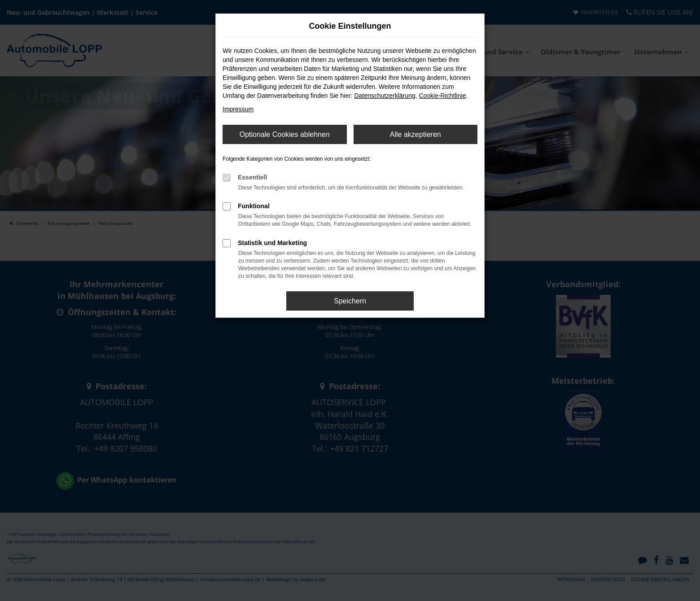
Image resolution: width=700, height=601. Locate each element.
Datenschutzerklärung (385, 96)
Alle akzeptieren (416, 134)
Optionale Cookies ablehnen (285, 134)
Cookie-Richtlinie (442, 96)
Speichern (350, 301)
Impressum (238, 109)
